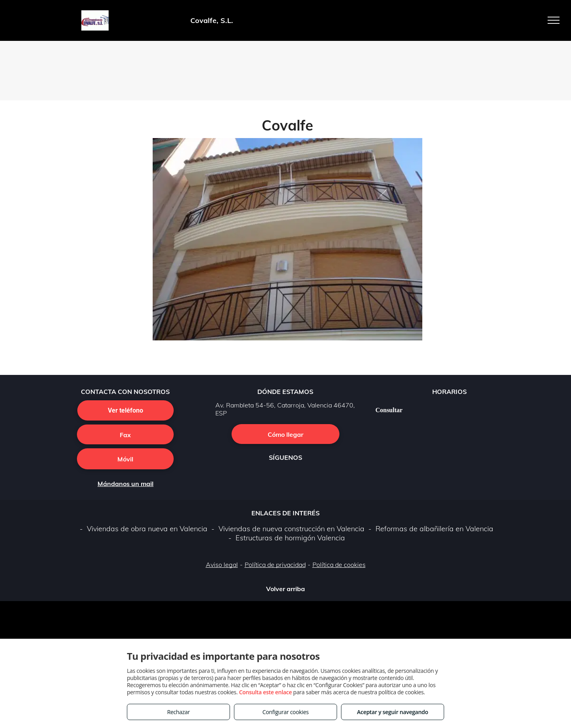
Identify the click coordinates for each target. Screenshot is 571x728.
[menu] (554, 20)
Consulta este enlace (265, 692)
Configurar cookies (286, 712)
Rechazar (178, 712)
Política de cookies (339, 565)
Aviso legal (222, 565)
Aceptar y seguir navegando (392, 712)
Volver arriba (285, 589)
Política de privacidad (275, 565)
